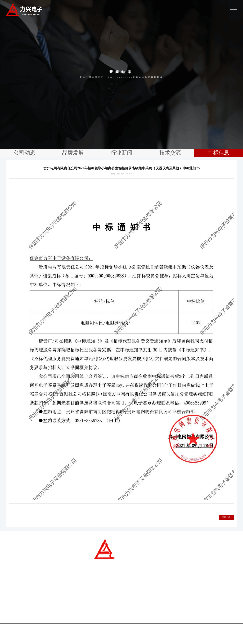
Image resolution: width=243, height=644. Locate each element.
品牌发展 (73, 153)
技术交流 (170, 153)
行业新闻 (121, 153)
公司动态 (24, 153)
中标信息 (219, 153)
